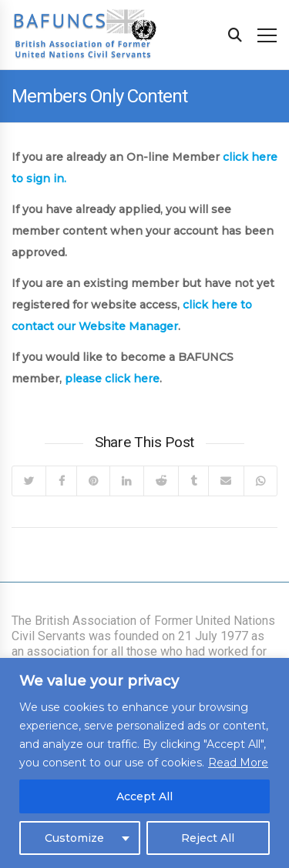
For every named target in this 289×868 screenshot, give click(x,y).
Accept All (144, 796)
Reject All (208, 838)
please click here (112, 379)
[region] (144, 763)
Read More (238, 763)
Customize (74, 838)
